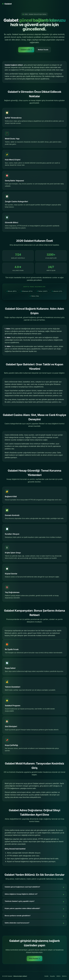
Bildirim (64, 976)
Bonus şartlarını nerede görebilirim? (18, 916)
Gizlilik (46, 976)
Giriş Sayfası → (35, 958)
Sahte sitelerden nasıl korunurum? (17, 923)
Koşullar (52, 976)
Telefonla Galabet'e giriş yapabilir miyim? (20, 901)
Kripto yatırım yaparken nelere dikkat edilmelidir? (22, 908)
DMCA (58, 976)
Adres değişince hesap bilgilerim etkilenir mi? (21, 894)
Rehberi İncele (43, 50)
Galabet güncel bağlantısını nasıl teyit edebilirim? (22, 887)
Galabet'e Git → (26, 50)
